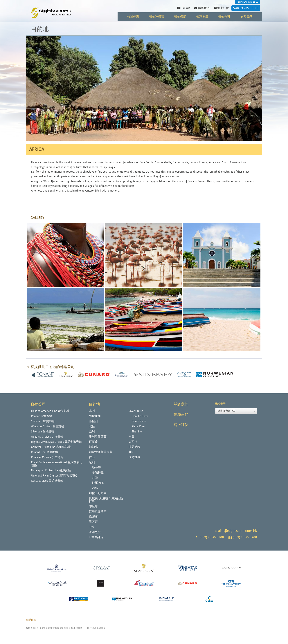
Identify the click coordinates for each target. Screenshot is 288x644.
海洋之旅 (95, 532)
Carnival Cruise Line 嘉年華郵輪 (51, 447)
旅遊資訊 (246, 17)
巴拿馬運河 (96, 537)
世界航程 (134, 447)
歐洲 (92, 462)
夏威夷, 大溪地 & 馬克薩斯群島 (106, 500)
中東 (92, 527)
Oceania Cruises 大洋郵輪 (47, 437)
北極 (92, 426)
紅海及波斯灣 (98, 512)
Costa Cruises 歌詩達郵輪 (47, 481)
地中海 (96, 468)
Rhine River (138, 426)
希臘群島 (98, 473)
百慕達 (93, 442)
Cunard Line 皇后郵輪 (45, 452)
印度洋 (93, 506)
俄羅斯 (93, 517)
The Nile (137, 432)
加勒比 (93, 447)
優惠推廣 (202, 17)
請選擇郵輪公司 (236, 411)
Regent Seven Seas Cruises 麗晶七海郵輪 (57, 442)
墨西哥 (93, 522)
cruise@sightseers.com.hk (236, 531)
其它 (132, 452)
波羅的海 (98, 483)
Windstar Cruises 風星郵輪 (48, 426)
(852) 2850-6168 (210, 537)
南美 (132, 437)
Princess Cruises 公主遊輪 (47, 457)
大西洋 (133, 442)
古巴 (92, 457)
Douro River (139, 421)
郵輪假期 (180, 17)
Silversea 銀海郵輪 (43, 432)
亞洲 (92, 432)
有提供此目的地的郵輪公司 (53, 367)
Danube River (140, 416)
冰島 (95, 488)
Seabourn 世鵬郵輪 (43, 421)
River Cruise (136, 411)
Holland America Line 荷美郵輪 (50, 411)
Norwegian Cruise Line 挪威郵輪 (51, 470)
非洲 (92, 411)
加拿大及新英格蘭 (101, 452)
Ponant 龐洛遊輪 (42, 416)
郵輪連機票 (157, 17)
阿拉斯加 (95, 416)
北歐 (95, 478)
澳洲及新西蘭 (98, 437)
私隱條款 (31, 620)
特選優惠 (133, 17)
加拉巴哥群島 (98, 493)
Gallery (37, 218)
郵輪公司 (224, 17)
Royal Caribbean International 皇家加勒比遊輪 (57, 464)
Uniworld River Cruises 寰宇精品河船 (54, 476)
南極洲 (93, 421)
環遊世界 (134, 457)
